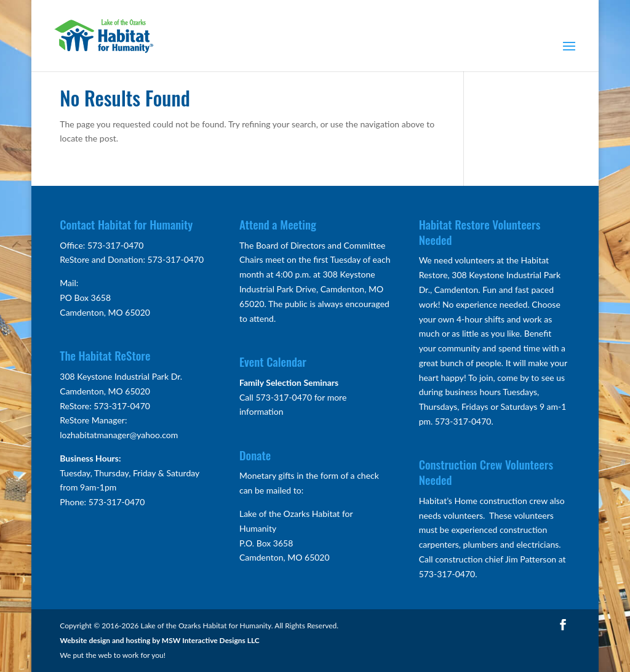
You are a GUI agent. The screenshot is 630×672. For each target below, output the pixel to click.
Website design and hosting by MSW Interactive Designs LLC (160, 640)
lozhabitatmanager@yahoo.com (119, 435)
